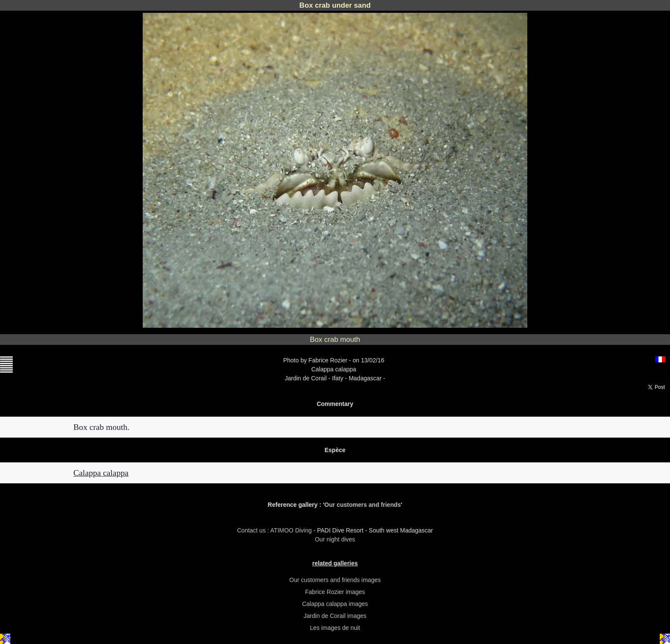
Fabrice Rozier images (335, 592)
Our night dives (335, 539)
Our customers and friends (363, 505)
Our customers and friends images (335, 580)
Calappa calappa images (335, 604)
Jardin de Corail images (335, 616)
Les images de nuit (335, 628)
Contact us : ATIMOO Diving (275, 530)
